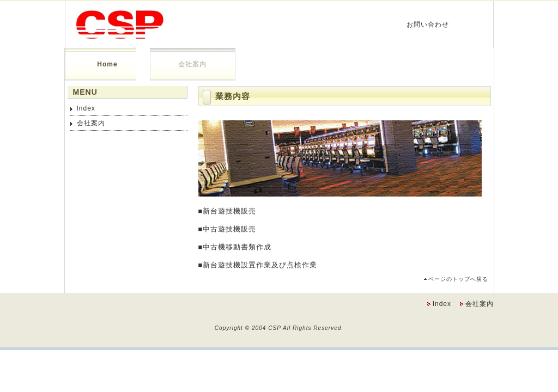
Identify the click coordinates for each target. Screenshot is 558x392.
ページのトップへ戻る (458, 279)
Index (86, 108)
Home (107, 64)
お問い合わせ (428, 24)
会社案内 (192, 64)
